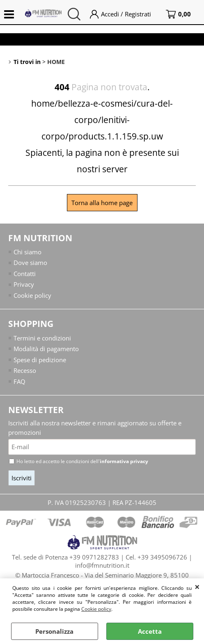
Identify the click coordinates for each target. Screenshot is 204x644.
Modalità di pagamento (46, 349)
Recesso (25, 370)
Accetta (150, 631)
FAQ (19, 381)
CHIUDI (197, 587)
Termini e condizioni (42, 338)
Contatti (25, 274)
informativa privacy (124, 461)
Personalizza (54, 631)
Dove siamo (30, 263)
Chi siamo (28, 252)
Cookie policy (96, 609)
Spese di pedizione (40, 360)
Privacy (24, 284)
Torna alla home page (102, 203)
